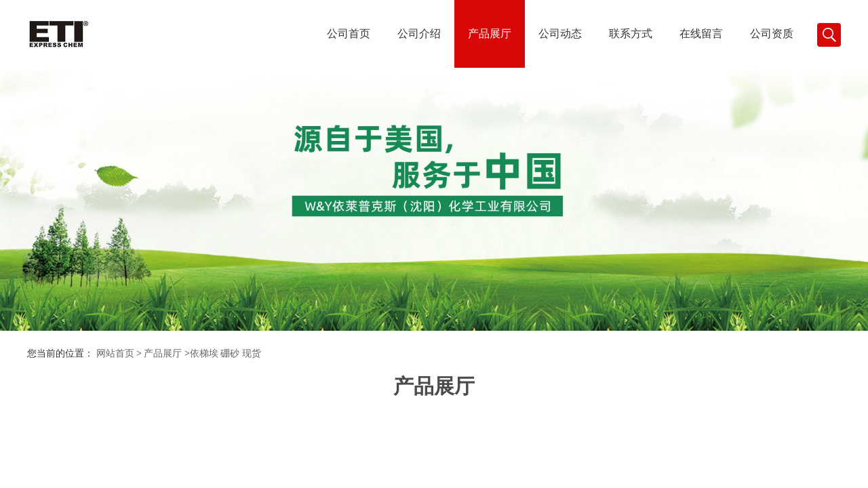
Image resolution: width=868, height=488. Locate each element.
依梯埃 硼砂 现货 (225, 353)
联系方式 (631, 34)
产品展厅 (490, 34)
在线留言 (701, 34)
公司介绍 (419, 34)
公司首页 (349, 34)
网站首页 (115, 353)
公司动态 (560, 34)
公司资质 (772, 34)
